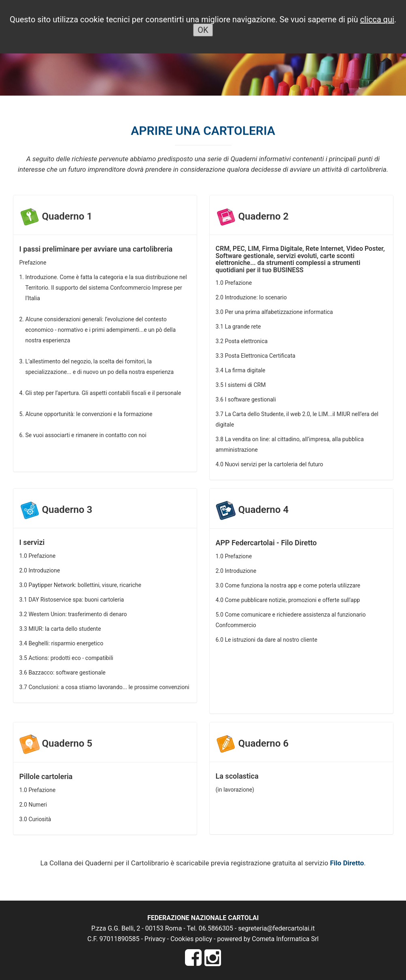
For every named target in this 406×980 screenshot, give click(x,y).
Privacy (155, 939)
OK (203, 30)
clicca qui (377, 19)
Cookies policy (191, 939)
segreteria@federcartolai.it (276, 928)
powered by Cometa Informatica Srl (268, 939)
